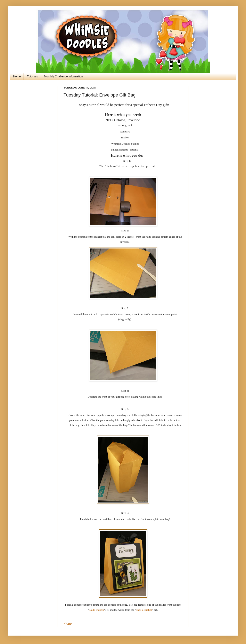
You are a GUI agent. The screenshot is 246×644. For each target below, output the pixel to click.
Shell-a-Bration (144, 610)
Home (17, 76)
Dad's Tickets (97, 610)
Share (68, 624)
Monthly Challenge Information (64, 76)
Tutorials (32, 76)
